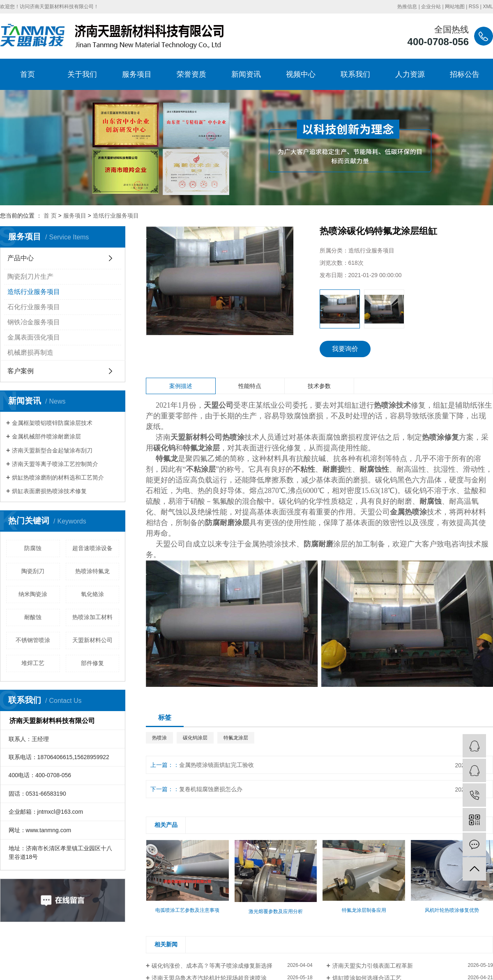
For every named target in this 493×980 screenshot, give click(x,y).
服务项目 (137, 74)
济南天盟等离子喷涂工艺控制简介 (55, 464)
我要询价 (345, 349)
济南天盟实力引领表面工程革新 (373, 966)
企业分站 (431, 7)
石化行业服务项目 (34, 307)
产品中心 (21, 258)
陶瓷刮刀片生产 (30, 277)
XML (488, 7)
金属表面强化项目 (34, 337)
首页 (28, 74)
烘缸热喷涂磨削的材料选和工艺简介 (58, 477)
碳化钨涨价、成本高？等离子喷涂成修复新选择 (212, 966)
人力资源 (410, 74)
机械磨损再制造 (30, 352)
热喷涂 (159, 738)
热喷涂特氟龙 (92, 571)
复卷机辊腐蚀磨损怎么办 (211, 789)
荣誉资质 (191, 74)
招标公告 (465, 74)
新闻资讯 (246, 74)
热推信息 (407, 7)
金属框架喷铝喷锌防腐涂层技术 (52, 423)
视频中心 (301, 74)
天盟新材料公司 (92, 640)
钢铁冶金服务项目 (34, 322)
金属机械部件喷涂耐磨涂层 (46, 436)
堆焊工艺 (33, 663)
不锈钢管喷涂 (33, 640)
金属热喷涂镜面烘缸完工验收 (217, 765)
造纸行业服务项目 (116, 216)
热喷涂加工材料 (92, 617)
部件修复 (92, 663)
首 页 (50, 216)
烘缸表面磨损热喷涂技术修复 (49, 491)
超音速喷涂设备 (92, 548)
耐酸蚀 (33, 617)
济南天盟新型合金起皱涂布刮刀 (52, 450)
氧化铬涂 (92, 594)
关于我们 (82, 74)
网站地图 (455, 7)
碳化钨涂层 (195, 738)
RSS (474, 7)
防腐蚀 (33, 548)
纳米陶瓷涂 (33, 594)
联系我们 (355, 74)
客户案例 (21, 371)
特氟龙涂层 (236, 738)
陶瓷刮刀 (33, 571)
